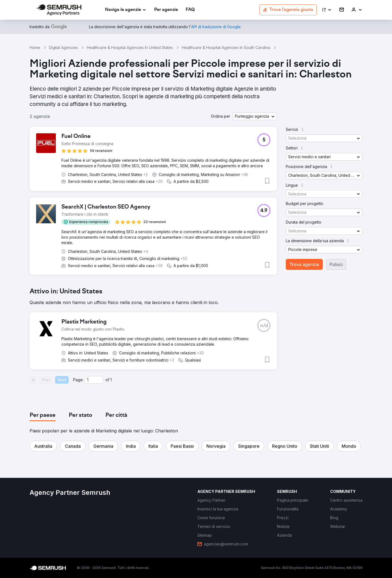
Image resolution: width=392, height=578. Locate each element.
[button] (327, 10)
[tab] (43, 415)
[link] (166, 10)
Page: (78, 380)
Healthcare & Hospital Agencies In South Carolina (226, 47)
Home (35, 47)
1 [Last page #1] (111, 380)
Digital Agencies (64, 47)
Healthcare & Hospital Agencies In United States (130, 47)
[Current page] (94, 380)
